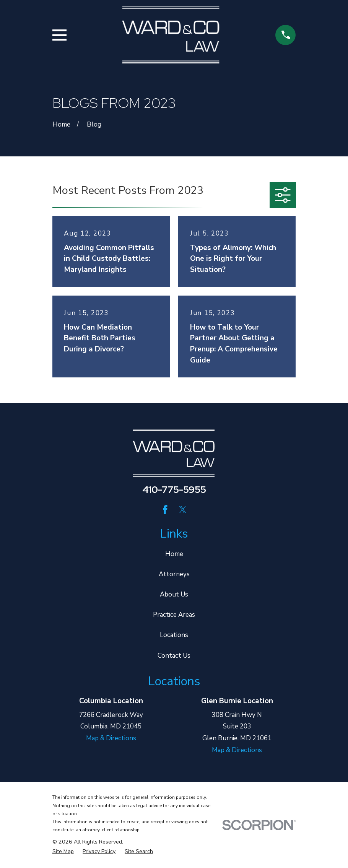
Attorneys (174, 574)
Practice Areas (174, 615)
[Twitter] (183, 510)
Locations (174, 635)
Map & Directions (111, 738)
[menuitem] (63, 852)
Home (174, 554)
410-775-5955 (174, 489)
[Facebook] (165, 510)
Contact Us (174, 656)
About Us (174, 594)
